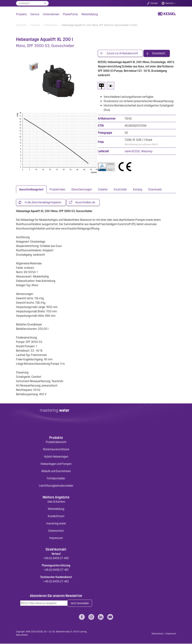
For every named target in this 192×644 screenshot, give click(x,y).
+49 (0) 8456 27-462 (56, 581)
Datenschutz (56, 531)
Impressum (56, 538)
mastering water (56, 524)
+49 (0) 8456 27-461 (56, 570)
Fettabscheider (56, 479)
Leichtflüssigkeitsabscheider (56, 486)
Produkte (21, 14)
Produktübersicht (56, 442)
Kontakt (154, 3)
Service (35, 14)
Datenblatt (159, 53)
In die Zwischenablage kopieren (43, 203)
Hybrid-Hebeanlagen (56, 457)
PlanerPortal (70, 14)
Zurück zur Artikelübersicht (122, 53)
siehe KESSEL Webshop (138, 151)
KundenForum (56, 516)
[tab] (31, 190)
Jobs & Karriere (56, 502)
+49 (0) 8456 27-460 (56, 558)
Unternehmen (51, 14)
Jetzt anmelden (80, 603)
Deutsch (169, 3)
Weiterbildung (90, 14)
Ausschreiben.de (85, 203)
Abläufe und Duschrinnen (56, 471)
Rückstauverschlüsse (56, 450)
